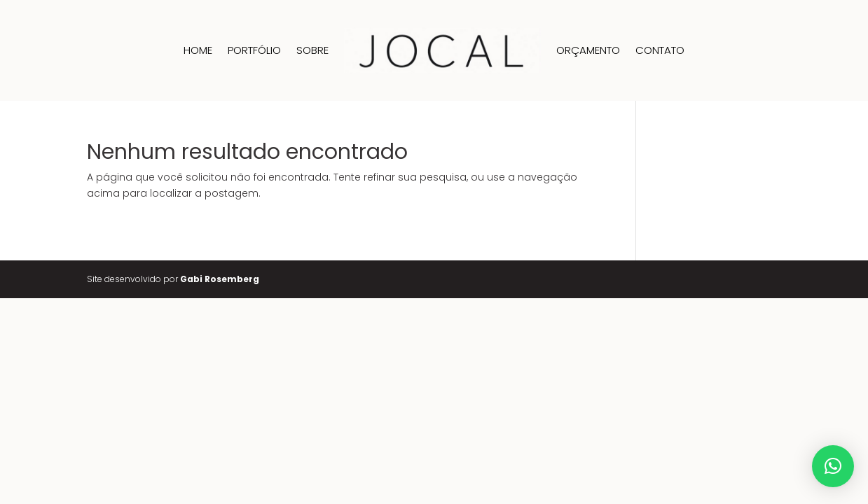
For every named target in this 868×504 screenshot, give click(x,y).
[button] (833, 466)
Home (198, 50)
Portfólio (254, 50)
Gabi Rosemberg (220, 279)
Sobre (312, 50)
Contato (660, 50)
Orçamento (588, 50)
